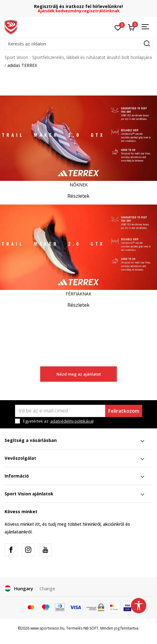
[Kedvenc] (118, 27)
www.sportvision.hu (47, 628)
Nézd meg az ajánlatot (79, 374)
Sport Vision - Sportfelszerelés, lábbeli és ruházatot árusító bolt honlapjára (78, 57)
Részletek (78, 196)
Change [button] (47, 588)
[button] (78, 44)
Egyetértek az (58, 421)
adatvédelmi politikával (72, 421)
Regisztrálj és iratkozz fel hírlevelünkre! (78, 6)
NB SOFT (91, 628)
